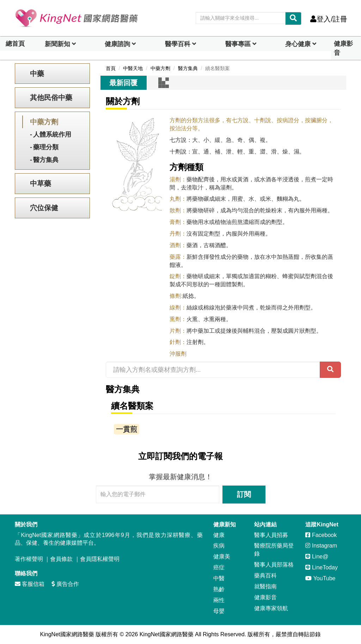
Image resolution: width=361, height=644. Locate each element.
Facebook (321, 535)
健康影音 (343, 48)
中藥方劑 (44, 122)
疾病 (219, 546)
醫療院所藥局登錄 (274, 550)
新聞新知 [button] (57, 44)
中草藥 (41, 183)
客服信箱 (30, 584)
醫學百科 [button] (178, 44)
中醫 (219, 578)
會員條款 (61, 559)
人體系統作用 (52, 135)
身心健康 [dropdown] (298, 44)
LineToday (321, 567)
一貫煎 (127, 429)
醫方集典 (46, 160)
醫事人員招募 (271, 535)
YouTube (320, 578)
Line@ (317, 557)
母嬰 (219, 611)
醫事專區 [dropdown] (238, 44)
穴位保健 (44, 208)
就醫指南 (265, 586)
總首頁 (15, 44)
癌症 (219, 567)
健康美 (222, 557)
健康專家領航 (271, 608)
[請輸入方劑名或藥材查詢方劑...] (213, 370)
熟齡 (219, 589)
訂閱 (244, 494)
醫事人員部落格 (274, 565)
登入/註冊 (329, 19)
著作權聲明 (29, 559)
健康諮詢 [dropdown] (117, 44)
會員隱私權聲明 (100, 559)
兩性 (219, 600)
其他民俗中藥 (51, 98)
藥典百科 (265, 576)
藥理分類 (46, 147)
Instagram (321, 546)
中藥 (37, 74)
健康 (219, 535)
